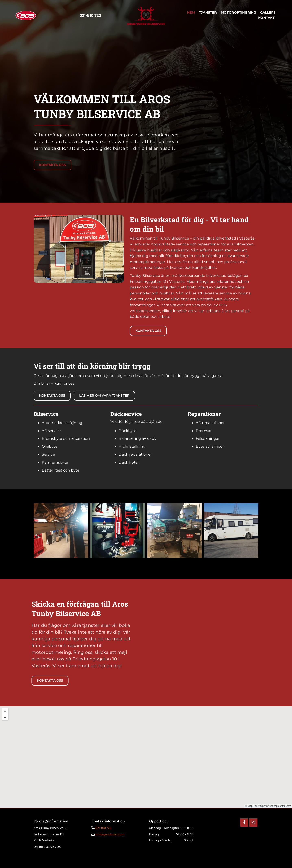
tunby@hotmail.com (110, 835)
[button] (52, 165)
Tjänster (208, 13)
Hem (191, 13)
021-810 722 (103, 828)
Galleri (267, 13)
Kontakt (266, 18)
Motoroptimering (238, 13)
